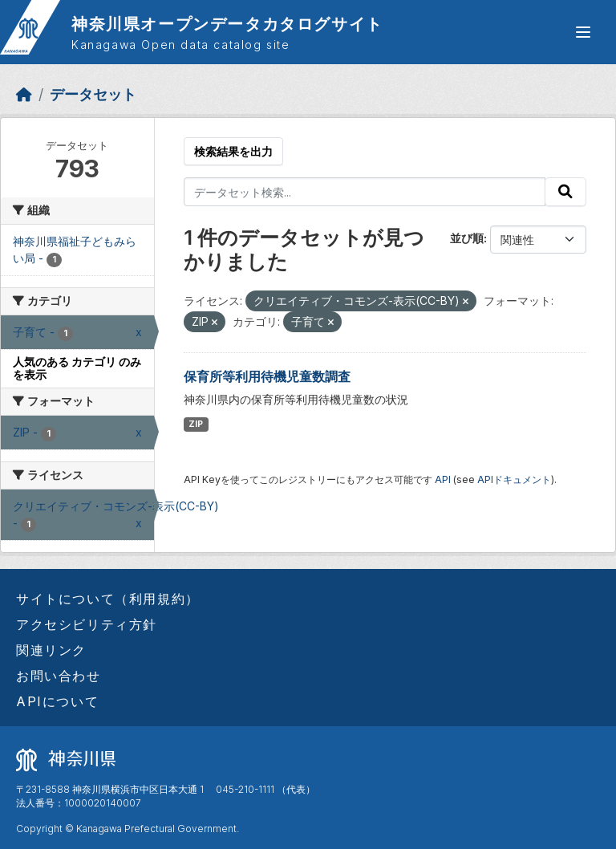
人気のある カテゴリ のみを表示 (77, 368)
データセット (93, 94)
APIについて (57, 701)
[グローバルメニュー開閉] (583, 32)
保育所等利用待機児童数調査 (267, 376)
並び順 (467, 238)
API (443, 479)
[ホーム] (24, 94)
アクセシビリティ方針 (87, 624)
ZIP (196, 424)
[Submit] (565, 192)
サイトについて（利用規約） (108, 599)
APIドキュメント (514, 479)
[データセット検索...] (365, 192)
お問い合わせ (59, 676)
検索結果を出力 (233, 151)
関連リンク (51, 650)
